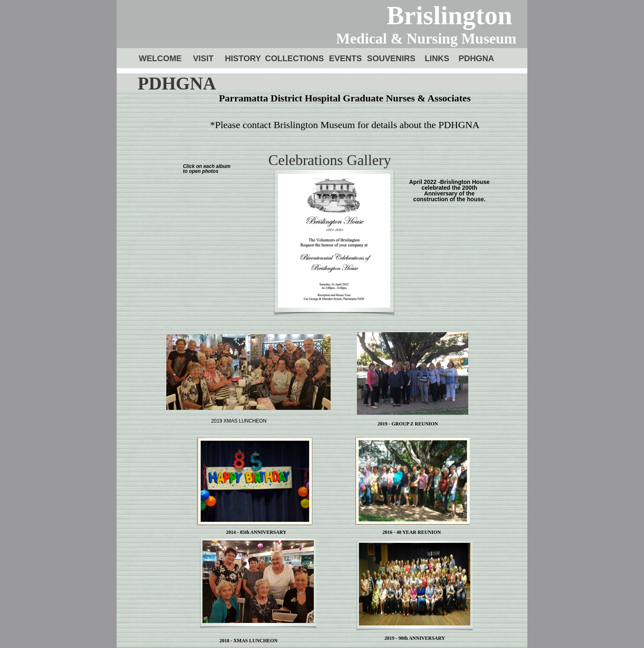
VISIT (203, 58)
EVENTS (345, 58)
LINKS (437, 58)
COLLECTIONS (294, 58)
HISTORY (243, 58)
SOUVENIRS (391, 58)
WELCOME (160, 58)
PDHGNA (476, 58)
